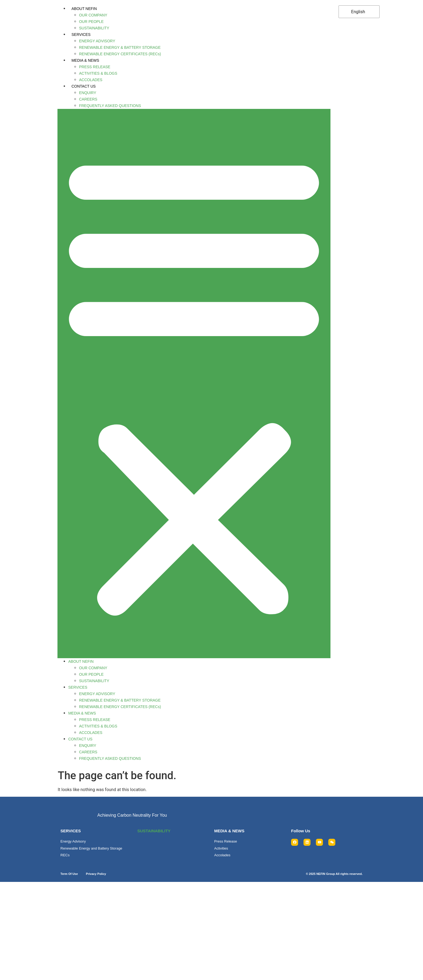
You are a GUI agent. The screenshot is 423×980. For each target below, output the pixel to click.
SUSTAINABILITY (94, 28)
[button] (193, 382)
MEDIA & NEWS (85, 60)
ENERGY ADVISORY (97, 41)
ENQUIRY (87, 93)
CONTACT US (83, 86)
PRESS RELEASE (94, 67)
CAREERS (88, 99)
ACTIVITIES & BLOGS (98, 73)
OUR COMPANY (93, 15)
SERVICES (81, 34)
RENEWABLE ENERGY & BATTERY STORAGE (120, 47)
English (357, 12)
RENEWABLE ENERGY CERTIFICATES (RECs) (120, 54)
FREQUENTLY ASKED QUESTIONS (110, 106)
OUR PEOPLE (91, 22)
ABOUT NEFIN (84, 9)
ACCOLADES (90, 80)
